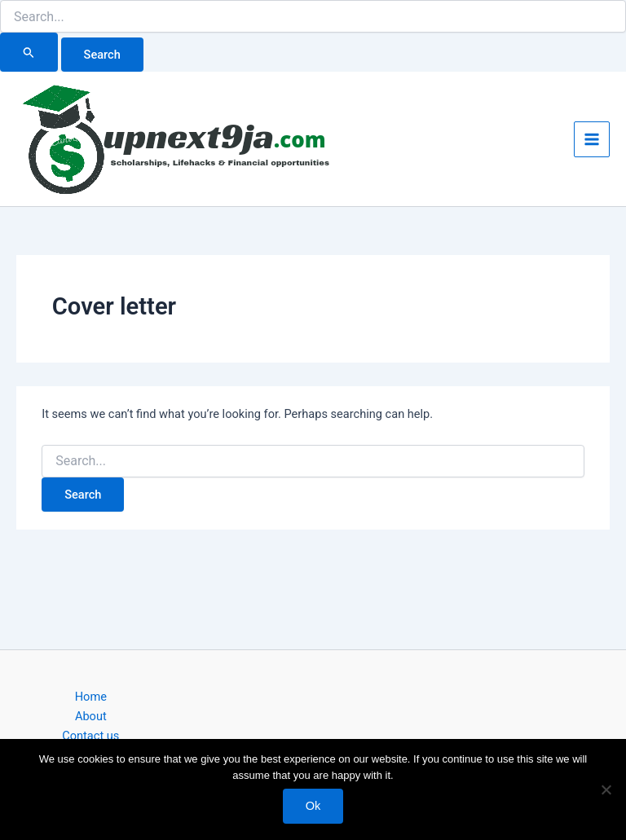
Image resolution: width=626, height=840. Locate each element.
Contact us (90, 736)
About (91, 716)
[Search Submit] (29, 52)
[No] (606, 789)
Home (91, 697)
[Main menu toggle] (592, 139)
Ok (313, 806)
